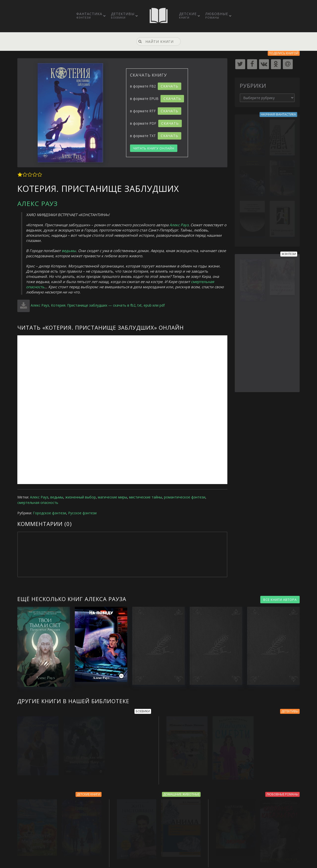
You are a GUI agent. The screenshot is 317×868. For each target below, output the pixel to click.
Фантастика (89, 15)
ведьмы (69, 251)
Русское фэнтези (82, 513)
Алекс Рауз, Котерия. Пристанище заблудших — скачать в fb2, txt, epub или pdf (98, 305)
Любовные (217, 15)
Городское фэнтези (50, 513)
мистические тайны (145, 497)
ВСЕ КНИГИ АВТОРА (280, 600)
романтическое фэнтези (185, 497)
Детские (188, 15)
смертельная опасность (38, 503)
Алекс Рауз (38, 203)
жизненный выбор (80, 497)
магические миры (112, 497)
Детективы (123, 15)
